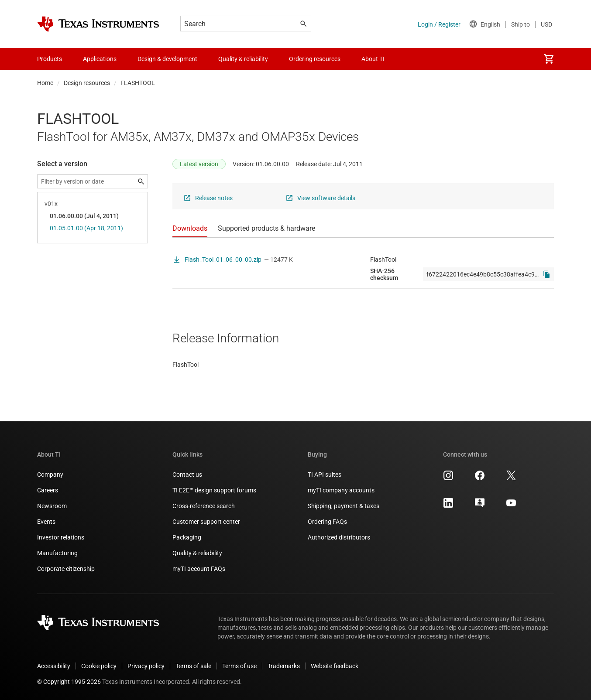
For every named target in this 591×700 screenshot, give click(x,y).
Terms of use (239, 666)
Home (45, 83)
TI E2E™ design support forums (214, 490)
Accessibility (54, 666)
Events (46, 522)
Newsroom (52, 506)
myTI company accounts (341, 490)
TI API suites (325, 475)
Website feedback (335, 666)
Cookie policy (99, 666)
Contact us (187, 475)
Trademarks (284, 666)
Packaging (187, 537)
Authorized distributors (339, 537)
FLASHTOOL (138, 83)
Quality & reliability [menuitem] (243, 59)
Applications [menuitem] (100, 59)
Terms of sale (193, 666)
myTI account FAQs (199, 569)
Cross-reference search (204, 506)
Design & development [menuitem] (167, 59)
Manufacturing (57, 553)
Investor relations (61, 537)
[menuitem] (549, 59)
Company (50, 475)
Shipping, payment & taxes (344, 506)
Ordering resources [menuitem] (315, 59)
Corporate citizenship (66, 569)
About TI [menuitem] (373, 59)
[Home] (98, 24)
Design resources (87, 83)
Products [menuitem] (50, 59)
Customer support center (206, 522)
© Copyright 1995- (69, 682)
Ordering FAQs (327, 522)
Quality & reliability (197, 553)
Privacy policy (146, 666)
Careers (48, 490)
